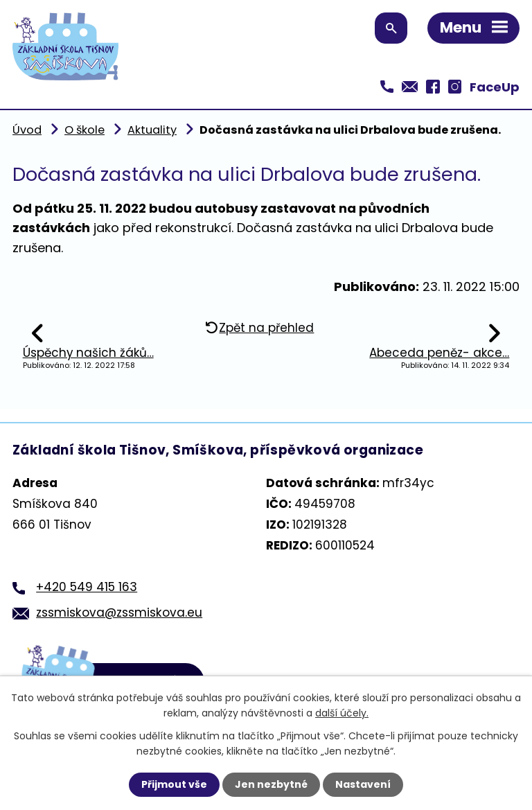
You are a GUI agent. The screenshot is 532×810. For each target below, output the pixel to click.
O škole (85, 130)
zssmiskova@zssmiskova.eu (119, 613)
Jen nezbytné (271, 784)
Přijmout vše (174, 784)
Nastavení (363, 784)
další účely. (342, 713)
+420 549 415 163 (87, 587)
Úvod (27, 130)
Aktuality (152, 130)
